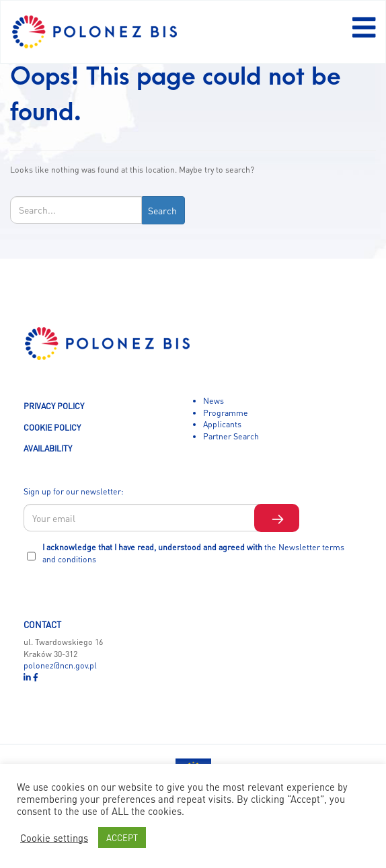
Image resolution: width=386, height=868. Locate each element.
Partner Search (231, 436)
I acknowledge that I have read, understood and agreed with (193, 553)
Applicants (222, 424)
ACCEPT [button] (122, 837)
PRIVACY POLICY (54, 406)
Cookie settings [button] (54, 838)
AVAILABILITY (48, 448)
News (214, 400)
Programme (226, 413)
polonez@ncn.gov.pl (60, 665)
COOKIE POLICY (52, 427)
